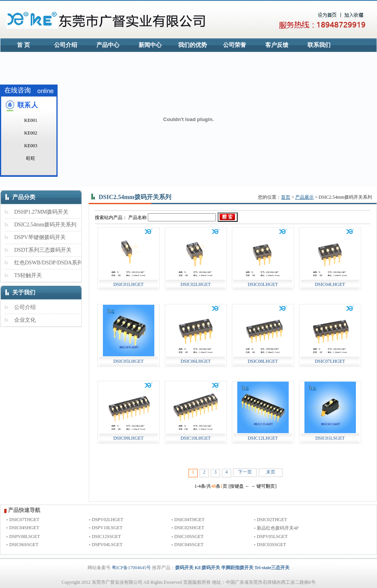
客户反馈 (277, 45)
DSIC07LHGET (330, 361)
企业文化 (25, 320)
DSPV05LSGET (272, 537)
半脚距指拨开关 (237, 568)
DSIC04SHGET (24, 528)
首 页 (23, 45)
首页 (286, 197)
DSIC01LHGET (128, 284)
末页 (271, 472)
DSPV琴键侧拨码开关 (40, 237)
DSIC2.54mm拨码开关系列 (45, 225)
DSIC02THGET (272, 520)
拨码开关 (184, 568)
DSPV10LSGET (107, 528)
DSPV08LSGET (25, 537)
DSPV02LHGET (107, 520)
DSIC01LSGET (330, 438)
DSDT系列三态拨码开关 (43, 250)
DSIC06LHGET (196, 361)
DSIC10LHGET (196, 438)
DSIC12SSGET (106, 537)
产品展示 (304, 197)
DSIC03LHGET (263, 284)
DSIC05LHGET (128, 361)
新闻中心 (150, 45)
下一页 (245, 472)
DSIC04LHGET (330, 284)
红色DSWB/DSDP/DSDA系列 (48, 263)
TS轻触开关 (28, 275)
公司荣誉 (235, 45)
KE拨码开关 (207, 568)
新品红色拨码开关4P (278, 528)
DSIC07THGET (24, 520)
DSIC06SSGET (24, 545)
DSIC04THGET (189, 520)
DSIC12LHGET (263, 438)
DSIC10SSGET (189, 537)
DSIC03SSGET (271, 545)
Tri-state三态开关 (272, 568)
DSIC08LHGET (263, 361)
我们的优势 (193, 45)
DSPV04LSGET (107, 545)
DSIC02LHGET (196, 284)
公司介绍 (66, 45)
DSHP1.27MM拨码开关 (41, 212)
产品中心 (108, 45)
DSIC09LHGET (128, 438)
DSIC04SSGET (189, 545)
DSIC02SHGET (189, 528)
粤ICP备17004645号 (131, 568)
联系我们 (319, 45)
